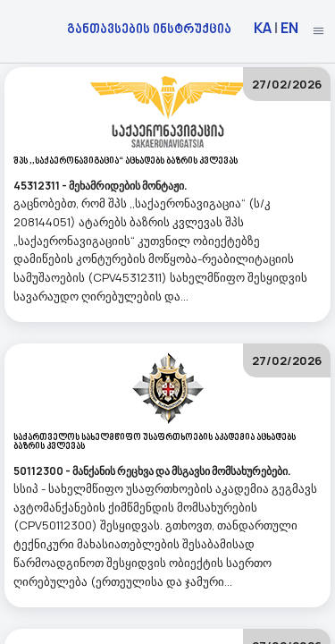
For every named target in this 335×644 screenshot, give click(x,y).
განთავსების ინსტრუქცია (149, 28)
